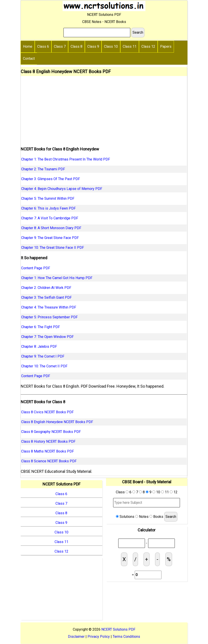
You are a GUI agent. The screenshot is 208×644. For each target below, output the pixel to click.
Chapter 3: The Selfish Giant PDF (46, 297)
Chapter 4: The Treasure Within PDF (49, 307)
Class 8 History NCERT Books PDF (48, 441)
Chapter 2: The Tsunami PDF (43, 169)
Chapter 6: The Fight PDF (41, 327)
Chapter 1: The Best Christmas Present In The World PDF (66, 159)
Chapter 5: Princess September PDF (49, 317)
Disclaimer (76, 637)
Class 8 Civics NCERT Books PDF (47, 412)
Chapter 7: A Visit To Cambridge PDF (50, 218)
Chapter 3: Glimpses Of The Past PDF (51, 179)
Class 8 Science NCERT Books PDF (49, 461)
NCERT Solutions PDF (118, 629)
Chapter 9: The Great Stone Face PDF (50, 238)
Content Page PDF (36, 268)
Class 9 (93, 46)
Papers (166, 46)
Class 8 (76, 46)
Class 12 (148, 46)
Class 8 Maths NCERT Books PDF (48, 451)
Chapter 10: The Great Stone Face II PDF (53, 248)
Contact (29, 59)
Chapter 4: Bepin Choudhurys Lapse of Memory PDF (62, 189)
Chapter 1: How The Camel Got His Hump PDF (57, 278)
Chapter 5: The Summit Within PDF (48, 199)
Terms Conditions (126, 637)
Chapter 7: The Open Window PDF (47, 337)
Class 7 (60, 46)
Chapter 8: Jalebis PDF (39, 347)
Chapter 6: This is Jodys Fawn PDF (48, 208)
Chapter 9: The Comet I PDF (43, 356)
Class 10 (111, 46)
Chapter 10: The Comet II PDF (44, 366)
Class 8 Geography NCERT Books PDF (51, 432)
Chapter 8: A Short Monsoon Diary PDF (51, 228)
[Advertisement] (104, 109)
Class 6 (43, 46)
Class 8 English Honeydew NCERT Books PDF (57, 422)
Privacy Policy (99, 637)
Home (28, 46)
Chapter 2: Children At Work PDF (46, 288)
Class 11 (130, 46)
